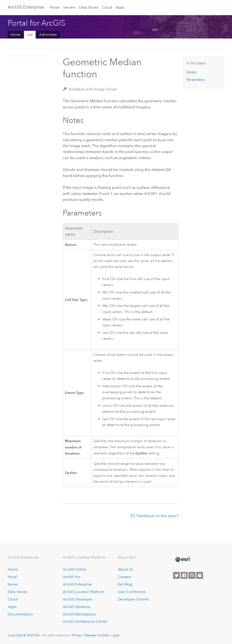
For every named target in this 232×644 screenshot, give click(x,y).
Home (15, 35)
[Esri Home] (182, 559)
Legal (115, 635)
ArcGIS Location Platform (83, 592)
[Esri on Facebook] (184, 575)
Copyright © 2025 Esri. (24, 635)
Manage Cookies (97, 635)
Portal (55, 7)
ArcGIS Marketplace (79, 614)
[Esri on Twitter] (176, 575)
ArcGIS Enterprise (26, 7)
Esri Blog (125, 584)
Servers (69, 7)
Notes (191, 72)
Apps (120, 7)
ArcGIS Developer (78, 599)
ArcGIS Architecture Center (85, 621)
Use (30, 35)
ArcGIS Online (74, 569)
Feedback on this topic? (157, 516)
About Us (125, 569)
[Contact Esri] (200, 575)
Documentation (21, 614)
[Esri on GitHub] (192, 575)
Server (13, 584)
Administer (48, 35)
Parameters (196, 80)
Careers (124, 577)
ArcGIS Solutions (76, 607)
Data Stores (89, 7)
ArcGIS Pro (72, 577)
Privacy (77, 635)
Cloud (107, 7)
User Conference (132, 592)
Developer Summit (133, 599)
